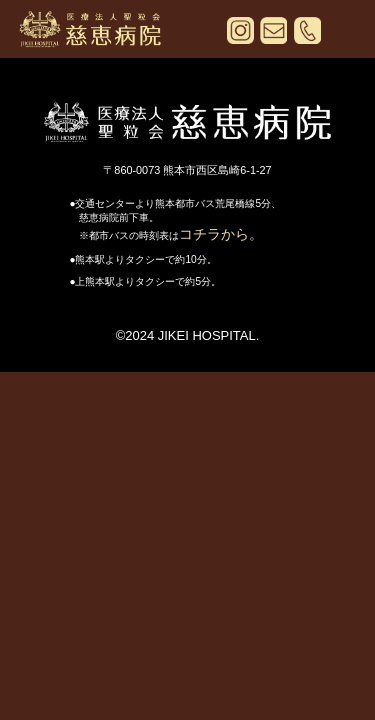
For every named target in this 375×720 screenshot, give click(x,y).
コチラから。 (221, 234)
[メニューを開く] (342, 34)
